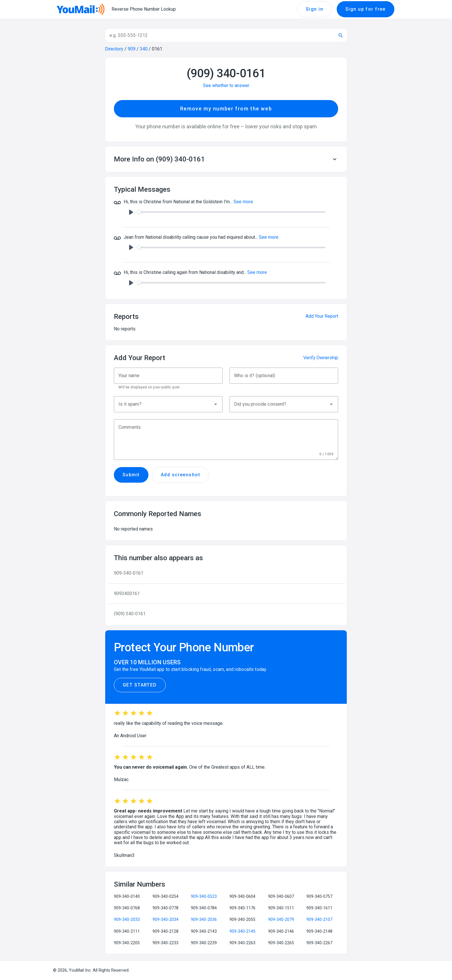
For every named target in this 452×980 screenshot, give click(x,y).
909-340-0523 (204, 896)
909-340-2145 (242, 931)
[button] (226, 159)
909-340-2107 (319, 919)
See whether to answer (226, 86)
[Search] (219, 35)
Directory (114, 49)
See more (243, 202)
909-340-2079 (281, 919)
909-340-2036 (204, 919)
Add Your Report (322, 316)
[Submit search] (341, 35)
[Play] (131, 212)
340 (144, 49)
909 (132, 49)
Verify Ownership (321, 358)
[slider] (231, 212)
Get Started (140, 685)
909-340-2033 (127, 919)
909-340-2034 (165, 919)
